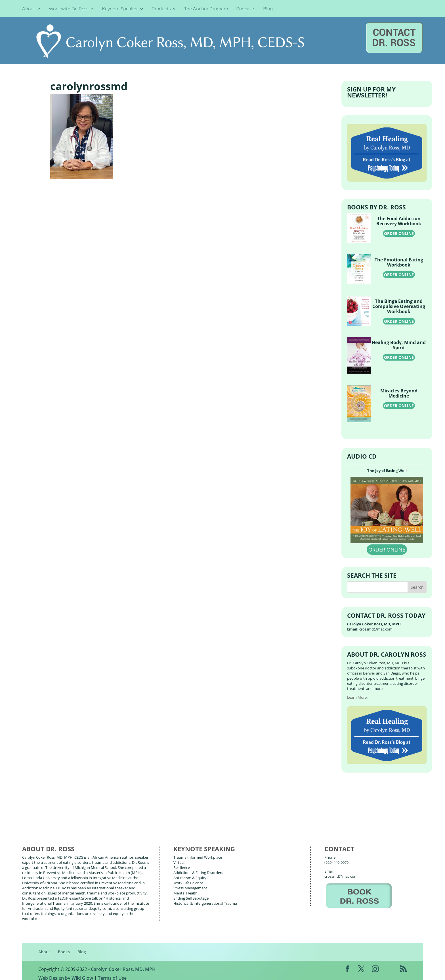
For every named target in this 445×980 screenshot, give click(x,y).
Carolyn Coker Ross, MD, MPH (123, 963)
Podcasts (246, 9)
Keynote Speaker (120, 9)
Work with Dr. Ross (69, 9)
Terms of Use (112, 971)
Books (64, 945)
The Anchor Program (206, 9)
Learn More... (358, 691)
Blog (268, 9)
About (29, 9)
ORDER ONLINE (399, 227)
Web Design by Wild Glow (66, 971)
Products (161, 9)
